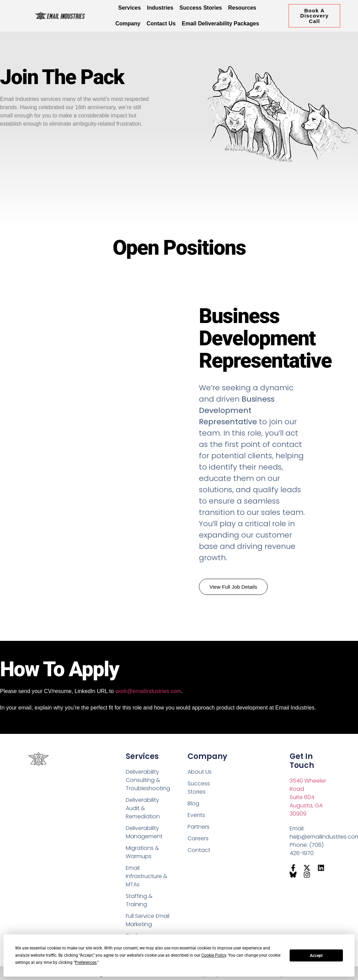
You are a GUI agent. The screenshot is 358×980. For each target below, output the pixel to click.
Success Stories (201, 8)
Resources (242, 8)
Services (130, 8)
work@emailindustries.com (148, 691)
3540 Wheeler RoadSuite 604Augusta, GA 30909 (308, 797)
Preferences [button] (86, 962)
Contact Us (161, 24)
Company (128, 24)
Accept (316, 956)
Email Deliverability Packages (220, 24)
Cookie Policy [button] (214, 955)
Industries (160, 8)
